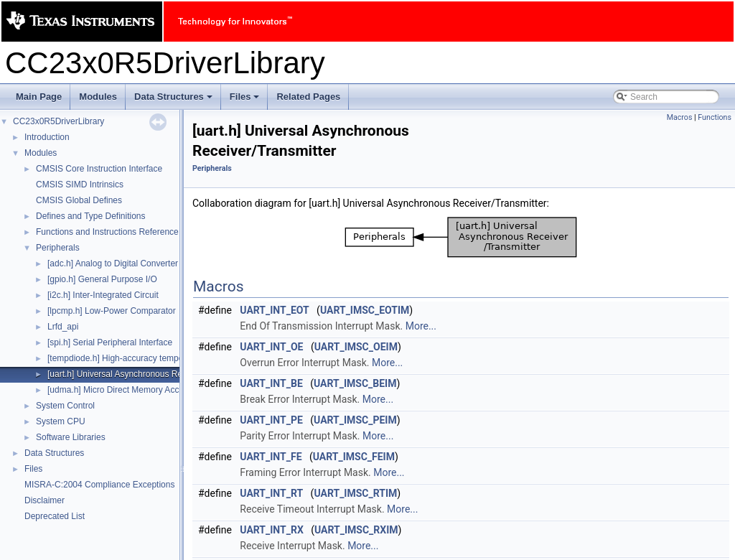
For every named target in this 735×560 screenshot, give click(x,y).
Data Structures (174, 101)
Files (246, 101)
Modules (98, 97)
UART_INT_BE (271, 383)
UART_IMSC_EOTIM (365, 310)
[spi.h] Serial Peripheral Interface (110, 342)
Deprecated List (55, 516)
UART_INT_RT (271, 493)
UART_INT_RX (271, 530)
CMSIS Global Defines (79, 200)
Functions (715, 117)
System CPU (61, 421)
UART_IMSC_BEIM (355, 383)
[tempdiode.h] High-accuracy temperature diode (138, 358)
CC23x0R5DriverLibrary (58, 121)
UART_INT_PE (271, 420)
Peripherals (58, 248)
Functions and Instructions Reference (107, 232)
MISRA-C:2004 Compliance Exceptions (99, 485)
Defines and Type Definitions (91, 216)
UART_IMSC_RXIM (356, 530)
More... (421, 326)
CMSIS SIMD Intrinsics (80, 185)
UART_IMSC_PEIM (355, 420)
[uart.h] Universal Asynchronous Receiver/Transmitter (149, 374)
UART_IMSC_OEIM (356, 347)
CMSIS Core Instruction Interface (99, 169)
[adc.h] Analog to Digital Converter (113, 263)
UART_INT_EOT (274, 310)
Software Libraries (71, 437)
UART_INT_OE (271, 347)
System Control (65, 406)
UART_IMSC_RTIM (355, 493)
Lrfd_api (63, 327)
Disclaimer (45, 500)
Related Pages (308, 97)
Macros (680, 117)
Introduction (47, 137)
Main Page (39, 97)
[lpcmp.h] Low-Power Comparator (112, 311)
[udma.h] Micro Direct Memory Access (120, 390)
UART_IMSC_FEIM (354, 457)
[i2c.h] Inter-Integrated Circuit (103, 295)
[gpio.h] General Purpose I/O (102, 279)
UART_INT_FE (271, 457)
